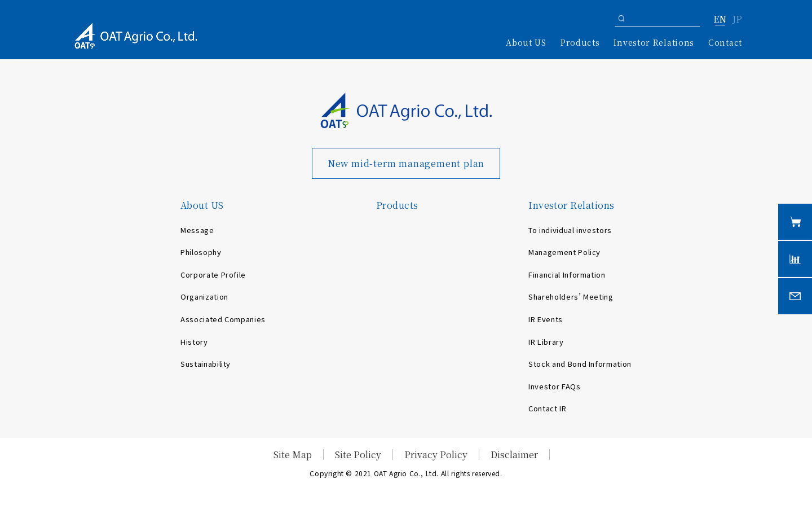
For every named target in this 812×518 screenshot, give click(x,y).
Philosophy (201, 252)
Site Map (293, 455)
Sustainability (206, 364)
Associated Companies (223, 319)
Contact (725, 42)
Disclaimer (514, 455)
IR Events (546, 319)
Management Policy (564, 252)
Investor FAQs (554, 386)
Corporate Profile (213, 275)
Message (197, 230)
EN (720, 20)
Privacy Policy (436, 455)
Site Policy (358, 455)
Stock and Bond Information (580, 364)
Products (580, 42)
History (194, 342)
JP (737, 20)
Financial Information (567, 275)
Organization (204, 297)
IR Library (546, 342)
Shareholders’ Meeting (571, 297)
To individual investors (570, 230)
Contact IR (548, 408)
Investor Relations (572, 205)
